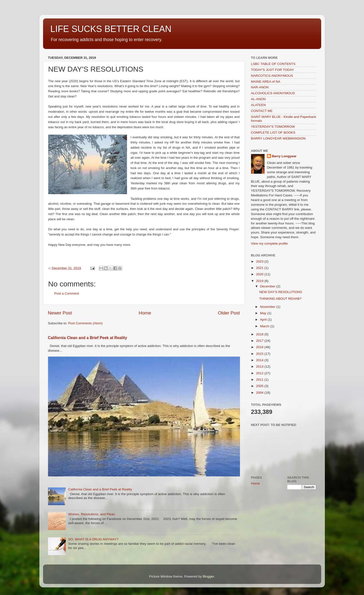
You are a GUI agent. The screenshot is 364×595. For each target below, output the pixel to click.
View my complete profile (269, 243)
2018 (260, 334)
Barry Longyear (284, 156)
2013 (260, 367)
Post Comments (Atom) (85, 323)
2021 (260, 268)
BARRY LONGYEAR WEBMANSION (278, 138)
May (264, 313)
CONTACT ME (262, 111)
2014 (260, 360)
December (268, 286)
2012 (260, 373)
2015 (260, 354)
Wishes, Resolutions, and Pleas (92, 514)
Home (145, 313)
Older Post (229, 313)
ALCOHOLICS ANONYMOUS (273, 93)
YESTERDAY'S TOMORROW (273, 127)
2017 (260, 341)
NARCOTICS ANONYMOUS (272, 76)
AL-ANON (258, 99)
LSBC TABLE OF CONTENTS (273, 64)
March (265, 326)
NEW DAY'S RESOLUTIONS (281, 292)
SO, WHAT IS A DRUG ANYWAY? (93, 539)
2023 (260, 261)
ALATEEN (259, 105)
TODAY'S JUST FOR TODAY (273, 70)
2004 (260, 393)
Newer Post (60, 313)
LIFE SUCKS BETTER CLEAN (111, 29)
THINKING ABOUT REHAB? (280, 299)
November (268, 307)
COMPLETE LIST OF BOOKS (273, 133)
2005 (260, 386)
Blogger (208, 576)
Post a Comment (67, 293)
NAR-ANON (260, 87)
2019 (260, 281)
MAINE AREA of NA (266, 82)
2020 (260, 274)
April (264, 320)
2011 (260, 380)
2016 (260, 347)
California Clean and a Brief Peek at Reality (88, 338)
